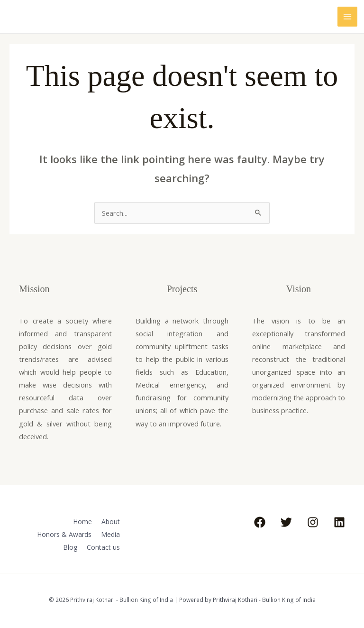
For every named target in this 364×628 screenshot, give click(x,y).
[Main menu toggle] (347, 17)
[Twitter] (286, 522)
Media (111, 533)
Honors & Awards (63, 533)
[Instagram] (313, 522)
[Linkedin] (339, 522)
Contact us (104, 545)
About (111, 521)
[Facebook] (260, 522)
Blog (69, 545)
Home (81, 521)
